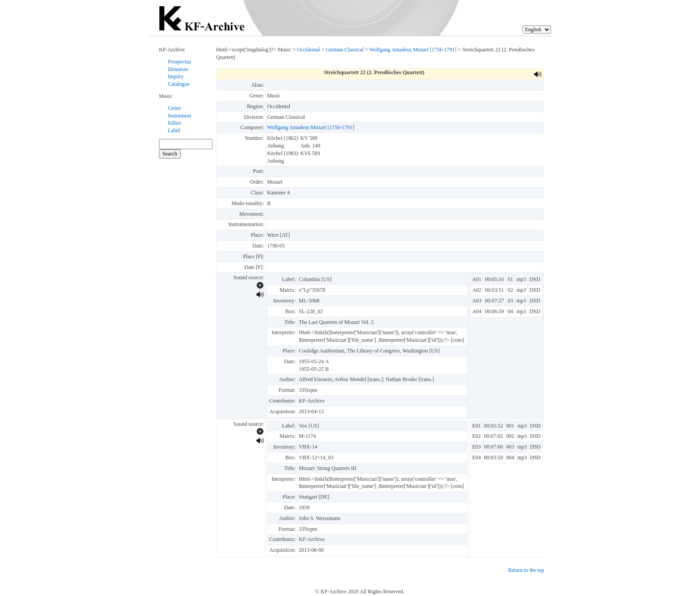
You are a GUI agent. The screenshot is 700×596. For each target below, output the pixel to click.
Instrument (179, 116)
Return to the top (526, 570)
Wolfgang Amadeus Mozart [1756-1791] (413, 50)
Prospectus (179, 62)
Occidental (308, 50)
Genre (174, 108)
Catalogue (179, 84)
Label (174, 130)
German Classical (345, 50)
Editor (175, 123)
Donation (178, 69)
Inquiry (176, 76)
